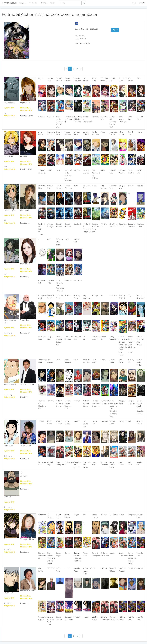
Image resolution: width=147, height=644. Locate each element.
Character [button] (34, 3)
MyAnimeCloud (9, 3)
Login (134, 3)
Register (142, 3)
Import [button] (115, 30)
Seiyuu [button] (23, 3)
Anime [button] (44, 3)
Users (53, 3)
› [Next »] (81, 69)
